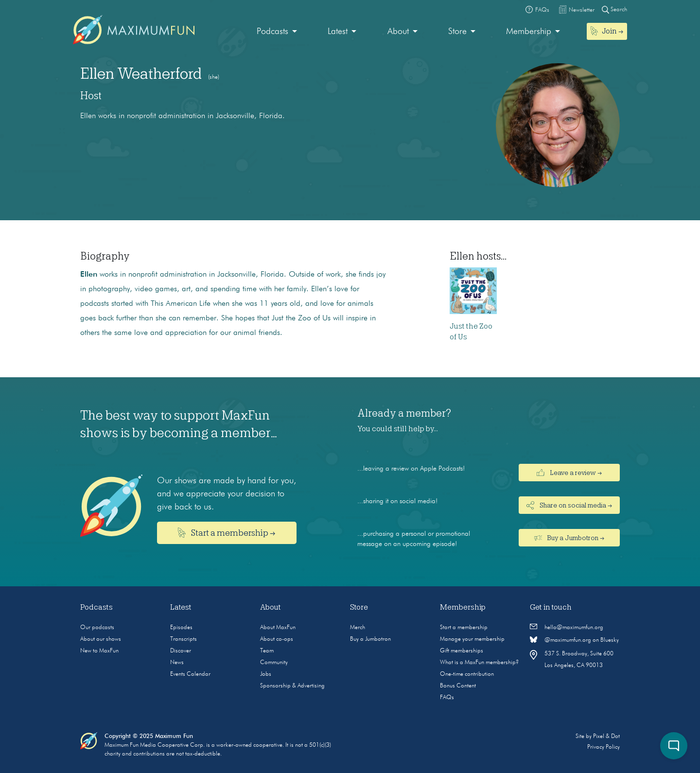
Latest (338, 32)
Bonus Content (458, 686)
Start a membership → (227, 533)
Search (614, 9)
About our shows (101, 639)
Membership (529, 32)
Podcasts (272, 32)
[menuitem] (277, 32)
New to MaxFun (99, 651)
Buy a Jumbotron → (569, 538)
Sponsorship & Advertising (292, 686)
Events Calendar (190, 674)
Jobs (266, 674)
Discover (181, 651)
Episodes (181, 628)
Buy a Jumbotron (370, 639)
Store (457, 32)
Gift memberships (462, 651)
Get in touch (551, 607)
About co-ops (277, 639)
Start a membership (464, 628)
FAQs (447, 698)
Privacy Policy (604, 747)
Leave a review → (569, 473)
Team (267, 651)
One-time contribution (467, 674)
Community (274, 663)
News (177, 663)
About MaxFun (278, 628)
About (398, 32)
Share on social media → (569, 505)
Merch (358, 628)
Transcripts (184, 639)
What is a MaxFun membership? (479, 663)
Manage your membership (472, 639)
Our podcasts (97, 628)
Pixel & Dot (606, 737)
